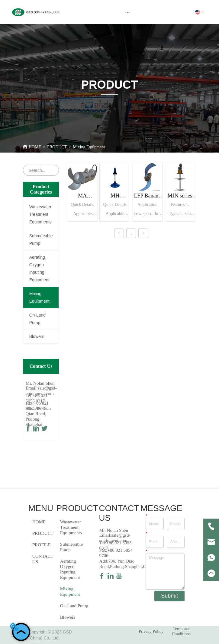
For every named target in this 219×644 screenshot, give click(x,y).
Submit (169, 596)
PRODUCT (57, 147)
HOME (35, 147)
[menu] (127, 12)
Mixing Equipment (89, 147)
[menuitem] (127, 12)
